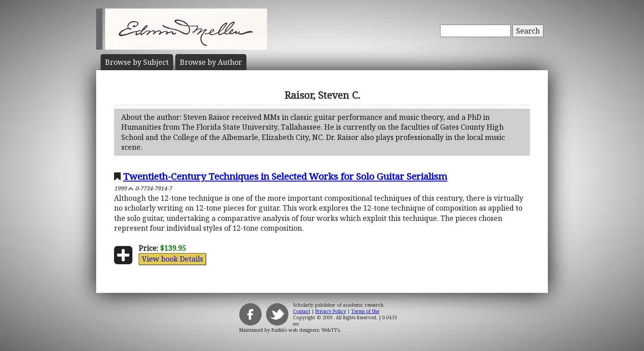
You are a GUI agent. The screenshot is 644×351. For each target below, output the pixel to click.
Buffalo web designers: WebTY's (306, 330)
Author (211, 62)
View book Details (172, 259)
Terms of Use (365, 311)
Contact (302, 311)
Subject (137, 62)
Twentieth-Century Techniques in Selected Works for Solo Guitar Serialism (285, 176)
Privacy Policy (331, 311)
